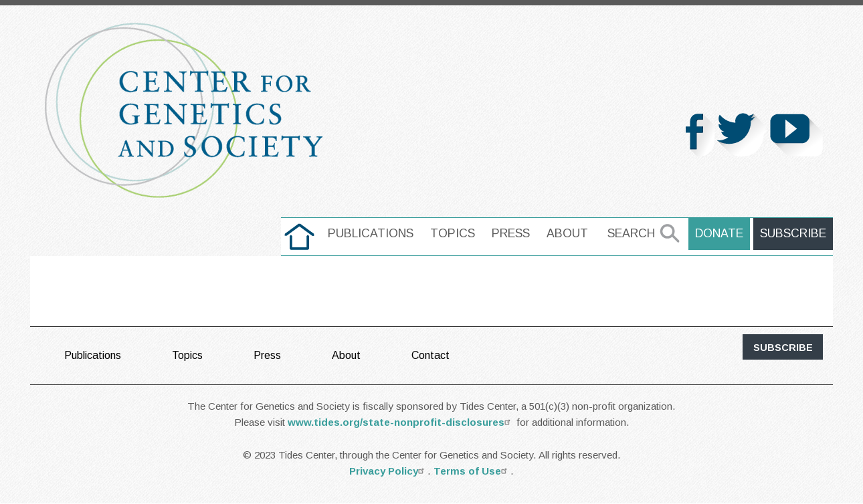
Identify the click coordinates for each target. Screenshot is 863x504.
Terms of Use (472, 471)
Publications (371, 233)
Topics (453, 233)
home (299, 233)
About (567, 233)
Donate (719, 233)
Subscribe (793, 233)
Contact (430, 355)
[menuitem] (299, 237)
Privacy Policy (388, 471)
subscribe (783, 348)
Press (511, 233)
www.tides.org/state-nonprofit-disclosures (401, 422)
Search (631, 233)
